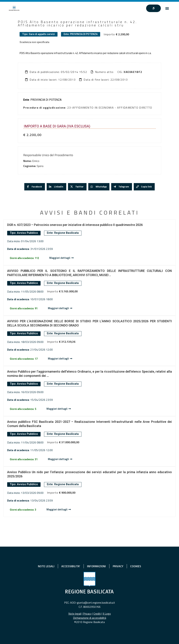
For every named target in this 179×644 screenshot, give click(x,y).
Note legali (75, 614)
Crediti (97, 614)
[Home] (14, 8)
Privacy (87, 614)
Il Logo (107, 614)
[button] (167, 8)
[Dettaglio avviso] (62, 258)
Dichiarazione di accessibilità (90, 618)
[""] (153, 8)
